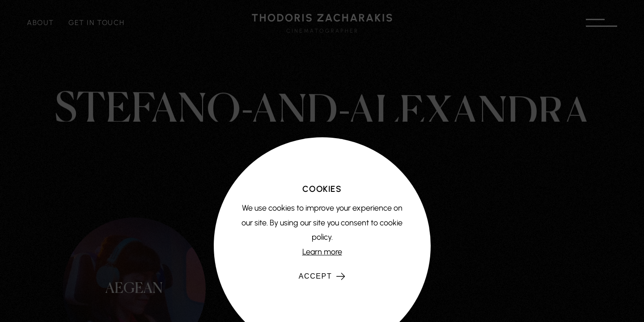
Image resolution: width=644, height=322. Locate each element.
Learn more (322, 252)
